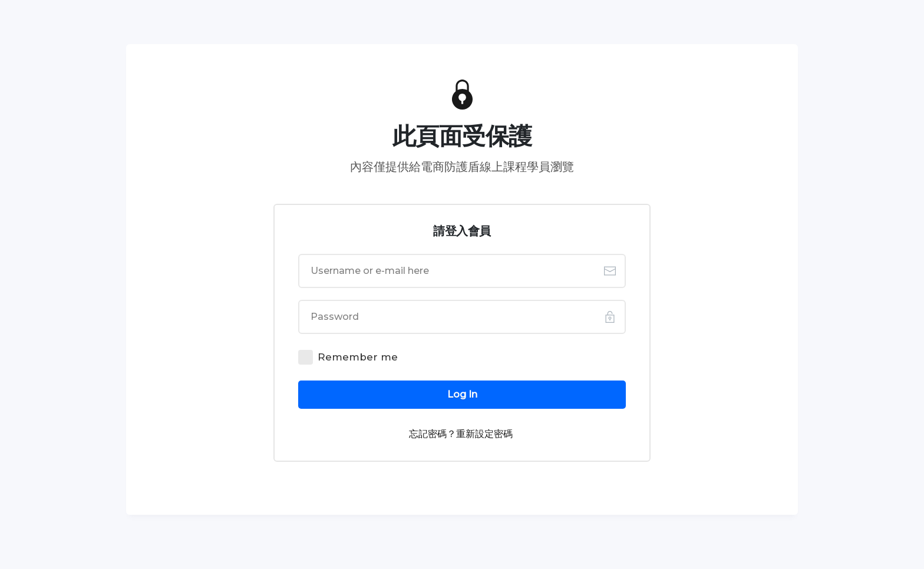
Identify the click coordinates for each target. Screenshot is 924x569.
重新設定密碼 (484, 434)
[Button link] (462, 395)
